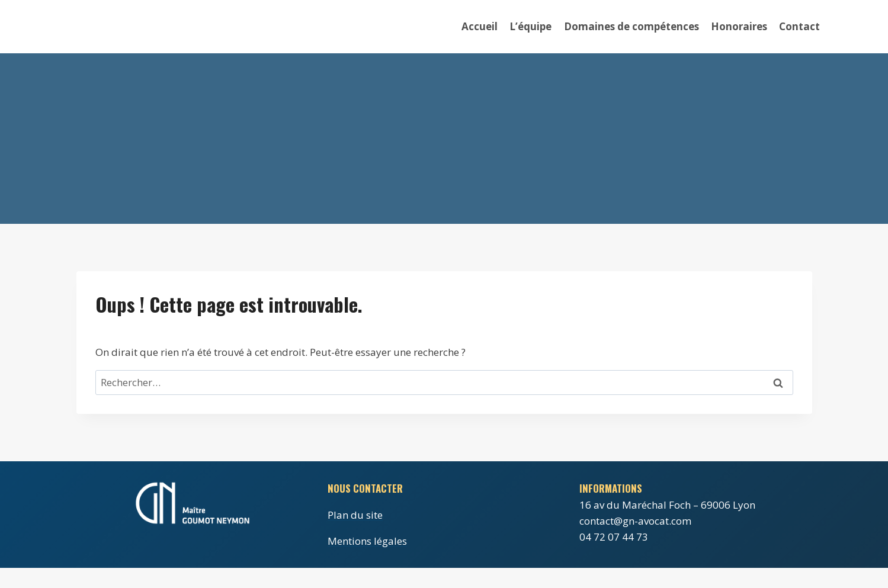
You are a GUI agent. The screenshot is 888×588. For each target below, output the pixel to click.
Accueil (480, 26)
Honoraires (739, 26)
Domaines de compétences (631, 26)
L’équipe (530, 26)
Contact (799, 26)
